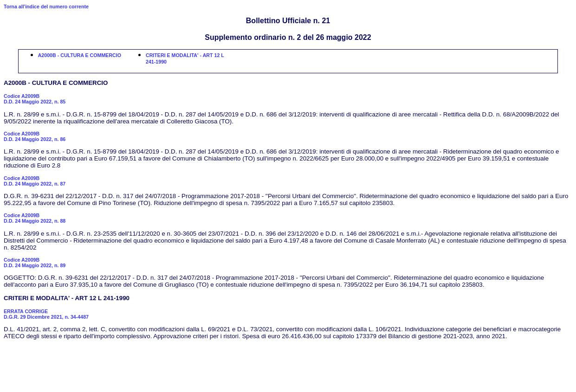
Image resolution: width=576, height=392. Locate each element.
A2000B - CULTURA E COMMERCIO (80, 55)
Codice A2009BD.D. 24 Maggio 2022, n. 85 (35, 99)
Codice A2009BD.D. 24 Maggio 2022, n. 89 (35, 263)
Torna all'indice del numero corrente (46, 6)
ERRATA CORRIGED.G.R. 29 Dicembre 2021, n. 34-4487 (46, 314)
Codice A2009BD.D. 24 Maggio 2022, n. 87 (35, 181)
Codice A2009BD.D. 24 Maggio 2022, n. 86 (35, 136)
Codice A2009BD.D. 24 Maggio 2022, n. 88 (35, 218)
